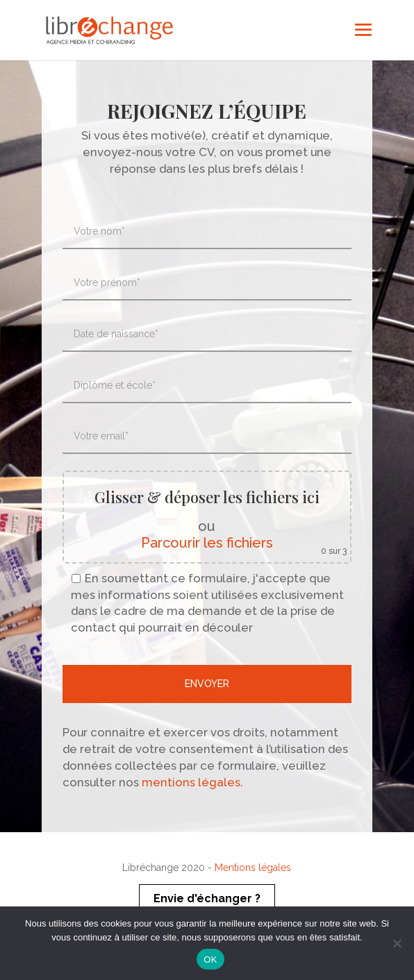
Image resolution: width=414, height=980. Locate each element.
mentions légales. (191, 782)
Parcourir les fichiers (207, 543)
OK (210, 960)
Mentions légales (253, 868)
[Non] (397, 943)
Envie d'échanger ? (207, 898)
